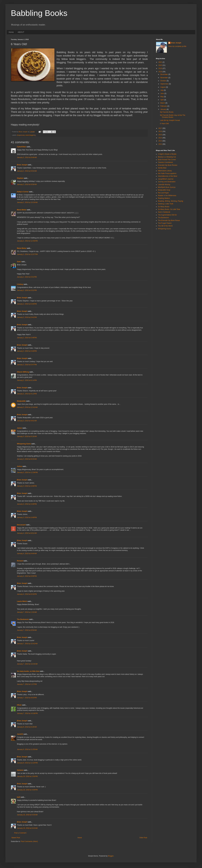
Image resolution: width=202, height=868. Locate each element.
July (162, 90)
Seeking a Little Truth (166, 204)
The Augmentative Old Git (167, 215)
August (163, 87)
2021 (161, 62)
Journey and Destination (167, 182)
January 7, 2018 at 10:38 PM (27, 713)
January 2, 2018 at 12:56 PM (27, 241)
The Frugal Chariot (165, 223)
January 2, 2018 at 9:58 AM (27, 184)
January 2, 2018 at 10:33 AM (27, 202)
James (19, 428)
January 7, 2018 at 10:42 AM (27, 644)
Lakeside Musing (164, 185)
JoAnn (19, 466)
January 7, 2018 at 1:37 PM (27, 684)
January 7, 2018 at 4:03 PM (27, 698)
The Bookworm (23, 619)
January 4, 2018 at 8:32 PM (27, 594)
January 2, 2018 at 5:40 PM (27, 304)
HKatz (19, 705)
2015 (161, 135)
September (165, 84)
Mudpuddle (21, 401)
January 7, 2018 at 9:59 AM (27, 630)
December (164, 74)
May (162, 97)
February (164, 106)
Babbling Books (39, 13)
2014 (161, 138)
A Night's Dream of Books (167, 154)
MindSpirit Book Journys (167, 187)
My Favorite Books (167, 112)
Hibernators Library (165, 171)
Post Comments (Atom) (29, 841)
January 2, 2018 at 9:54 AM (27, 171)
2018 (161, 72)
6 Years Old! (164, 124)
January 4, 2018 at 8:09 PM (27, 576)
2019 (161, 68)
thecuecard (21, 525)
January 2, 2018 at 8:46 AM (27, 157)
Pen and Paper (163, 193)
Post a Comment (20, 833)
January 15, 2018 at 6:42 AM (27, 828)
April (162, 100)
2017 (161, 128)
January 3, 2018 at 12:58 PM (27, 472)
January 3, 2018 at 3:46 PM (27, 486)
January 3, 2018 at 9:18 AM (27, 436)
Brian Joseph (22, 165)
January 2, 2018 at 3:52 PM (27, 277)
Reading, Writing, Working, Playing (170, 201)
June (162, 93)
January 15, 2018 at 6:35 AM (27, 815)
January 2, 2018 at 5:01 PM (27, 290)
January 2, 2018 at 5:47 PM (27, 365)
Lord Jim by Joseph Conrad (170, 120)
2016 (161, 131)
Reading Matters (164, 198)
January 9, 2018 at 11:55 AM (27, 749)
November (164, 78)
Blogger (111, 856)
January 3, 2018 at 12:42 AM (27, 407)
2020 (161, 65)
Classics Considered (165, 162)
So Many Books (164, 207)
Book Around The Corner (167, 160)
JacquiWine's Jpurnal (166, 179)
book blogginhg (31, 135)
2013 (161, 141)
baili (19, 797)
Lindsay (20, 284)
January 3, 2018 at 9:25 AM (27, 459)
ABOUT (21, 32)
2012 (161, 144)
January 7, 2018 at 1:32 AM (27, 612)
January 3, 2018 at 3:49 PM (27, 504)
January (163, 109)
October (163, 81)
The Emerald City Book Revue (169, 220)
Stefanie (20, 770)
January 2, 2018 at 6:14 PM (27, 380)
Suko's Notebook (164, 212)
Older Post (143, 838)
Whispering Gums (24, 444)
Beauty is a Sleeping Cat (167, 157)
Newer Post (16, 838)
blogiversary (21, 135)
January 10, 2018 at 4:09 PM (27, 790)
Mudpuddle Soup (164, 190)
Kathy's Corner (23, 192)
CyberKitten (22, 147)
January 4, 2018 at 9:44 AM (27, 554)
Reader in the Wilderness (167, 196)
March (163, 103)
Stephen (20, 178)
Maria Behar (22, 210)
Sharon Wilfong (23, 372)
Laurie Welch (22, 601)
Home (11, 32)
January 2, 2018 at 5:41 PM (27, 317)
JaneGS (20, 734)
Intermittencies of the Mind (167, 176)
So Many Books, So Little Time (169, 209)
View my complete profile (177, 46)
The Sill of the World (165, 226)
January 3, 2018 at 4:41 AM (27, 421)
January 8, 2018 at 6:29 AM (27, 727)
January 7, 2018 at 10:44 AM (27, 664)
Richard (20, 561)
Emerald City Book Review (168, 165)
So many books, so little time (28, 671)
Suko (19, 262)
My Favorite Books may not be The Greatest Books (173, 116)
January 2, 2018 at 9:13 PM (27, 394)
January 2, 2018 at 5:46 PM (27, 338)
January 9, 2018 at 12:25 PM (27, 763)
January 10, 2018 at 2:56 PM (27, 776)
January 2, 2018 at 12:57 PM (27, 254)
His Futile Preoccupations (167, 173)
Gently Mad (162, 168)
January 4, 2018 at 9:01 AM (27, 533)
